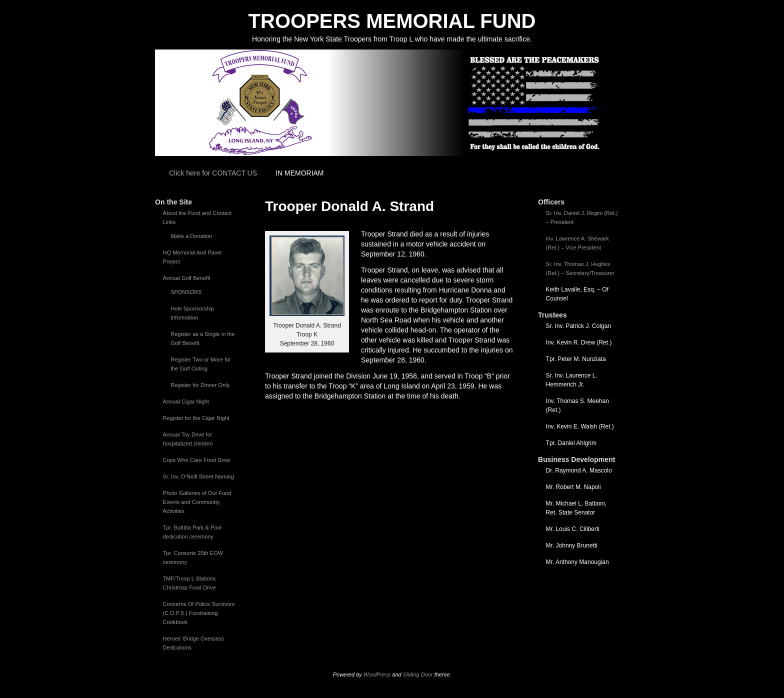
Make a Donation (191, 236)
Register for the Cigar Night (196, 418)
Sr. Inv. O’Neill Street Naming (198, 476)
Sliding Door (418, 674)
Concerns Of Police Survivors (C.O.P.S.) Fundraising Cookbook (199, 613)
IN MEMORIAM (299, 173)
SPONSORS (186, 292)
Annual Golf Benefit (187, 278)
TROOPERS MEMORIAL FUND (392, 21)
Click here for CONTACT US (213, 173)
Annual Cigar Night (186, 401)
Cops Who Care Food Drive (197, 460)
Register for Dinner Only (200, 385)
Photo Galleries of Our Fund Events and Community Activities (197, 502)
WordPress (377, 674)
